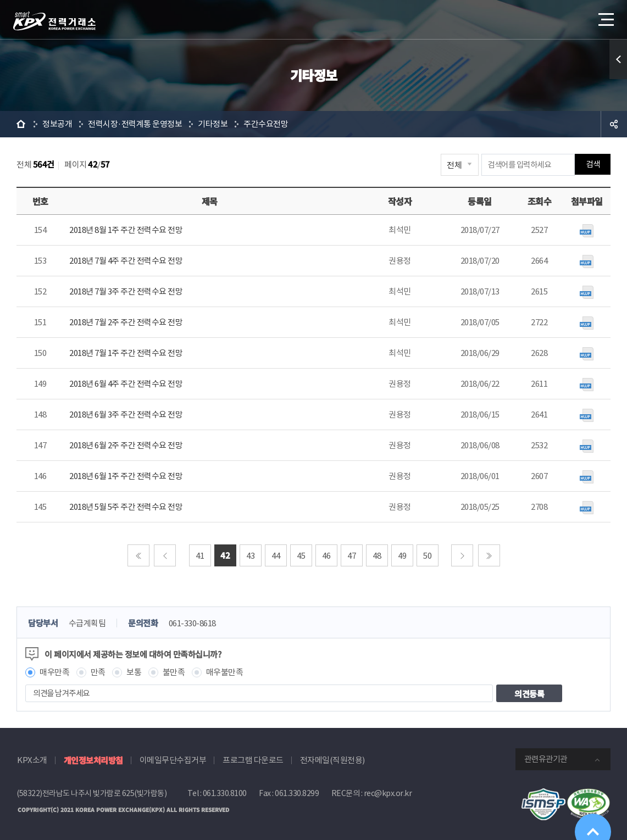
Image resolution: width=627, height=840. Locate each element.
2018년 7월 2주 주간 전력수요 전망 (126, 322)
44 (276, 556)
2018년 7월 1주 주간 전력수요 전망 (126, 353)
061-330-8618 (192, 623)
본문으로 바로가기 (0, 0)
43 (250, 556)
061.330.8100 (225, 793)
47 (351, 556)
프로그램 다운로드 (253, 760)
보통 (134, 672)
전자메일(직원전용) (332, 760)
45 (301, 556)
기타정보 (213, 124)
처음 (138, 555)
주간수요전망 (266, 124)
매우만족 (54, 672)
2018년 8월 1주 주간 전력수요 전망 (126, 230)
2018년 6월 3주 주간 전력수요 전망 (126, 415)
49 (402, 556)
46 (326, 556)
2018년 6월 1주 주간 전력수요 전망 (126, 476)
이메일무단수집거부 (173, 760)
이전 (165, 555)
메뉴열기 (605, 16)
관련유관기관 (546, 759)
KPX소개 (32, 760)
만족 (98, 672)
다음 (462, 555)
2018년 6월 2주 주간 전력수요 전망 (126, 445)
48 (377, 556)
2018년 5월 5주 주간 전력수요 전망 (126, 507)
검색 (593, 165)
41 (200, 556)
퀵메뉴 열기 (618, 59)
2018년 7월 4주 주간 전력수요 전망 (126, 261)
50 (427, 556)
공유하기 (614, 124)
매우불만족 (225, 672)
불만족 (174, 672)
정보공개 (57, 124)
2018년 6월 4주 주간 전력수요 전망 (126, 384)
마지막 (489, 555)
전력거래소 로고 (54, 21)
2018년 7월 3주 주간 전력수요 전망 (126, 291)
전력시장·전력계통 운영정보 (135, 124)
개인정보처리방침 (93, 760)
